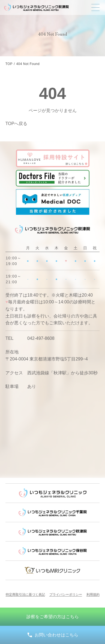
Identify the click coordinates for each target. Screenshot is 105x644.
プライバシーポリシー (66, 595)
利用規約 (93, 595)
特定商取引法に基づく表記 (25, 595)
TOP (9, 64)
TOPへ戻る (16, 124)
